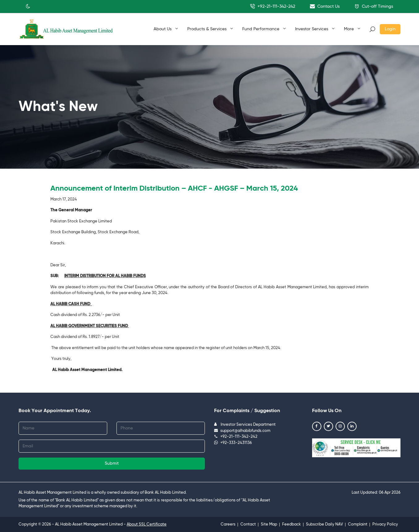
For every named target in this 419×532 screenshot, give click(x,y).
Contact (248, 524)
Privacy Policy (385, 524)
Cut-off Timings (374, 6)
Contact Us (325, 6)
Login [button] (390, 29)
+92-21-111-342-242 (273, 6)
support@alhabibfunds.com (242, 431)
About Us (166, 29)
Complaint (358, 524)
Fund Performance (264, 29)
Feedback (292, 524)
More (352, 29)
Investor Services (315, 29)
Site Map (269, 524)
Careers (228, 524)
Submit (112, 463)
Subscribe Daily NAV (324, 524)
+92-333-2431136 (233, 443)
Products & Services (210, 29)
